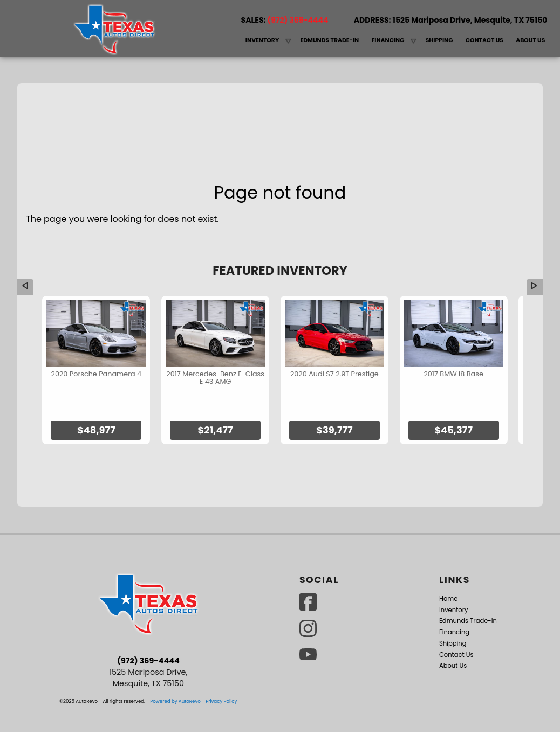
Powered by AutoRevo (175, 668)
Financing (454, 599)
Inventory (454, 577)
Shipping (439, 40)
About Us (453, 633)
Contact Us (456, 621)
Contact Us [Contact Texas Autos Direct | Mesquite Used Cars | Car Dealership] (484, 40)
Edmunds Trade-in (329, 40)
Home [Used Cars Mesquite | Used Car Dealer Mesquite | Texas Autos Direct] (233, 43)
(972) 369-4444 (148, 628)
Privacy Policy (221, 668)
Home (448, 566)
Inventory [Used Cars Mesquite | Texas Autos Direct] (262, 40)
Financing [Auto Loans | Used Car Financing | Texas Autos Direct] (388, 40)
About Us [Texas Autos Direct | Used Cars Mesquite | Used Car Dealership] (530, 40)
